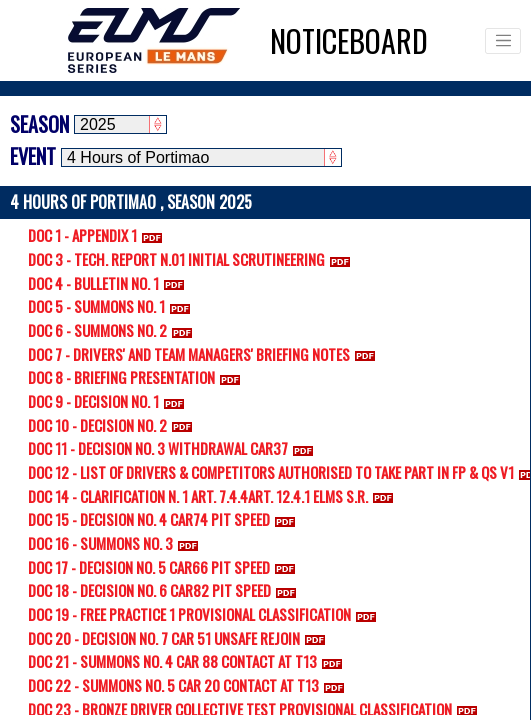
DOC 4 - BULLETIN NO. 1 (110, 283)
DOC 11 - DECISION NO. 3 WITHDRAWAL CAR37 (174, 448)
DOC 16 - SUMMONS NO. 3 (117, 543)
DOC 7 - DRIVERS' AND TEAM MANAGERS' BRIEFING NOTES (205, 354)
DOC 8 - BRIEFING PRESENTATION (138, 377)
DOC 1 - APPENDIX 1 (99, 235)
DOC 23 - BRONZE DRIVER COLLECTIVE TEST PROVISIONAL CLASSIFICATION (256, 709)
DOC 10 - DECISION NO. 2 (114, 425)
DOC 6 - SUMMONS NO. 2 (114, 330)
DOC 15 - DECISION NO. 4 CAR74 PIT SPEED (165, 519)
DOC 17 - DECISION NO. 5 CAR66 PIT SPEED (165, 567)
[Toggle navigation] (503, 41)
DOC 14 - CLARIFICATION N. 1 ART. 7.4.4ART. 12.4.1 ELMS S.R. (214, 496)
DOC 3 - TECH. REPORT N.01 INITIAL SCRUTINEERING (193, 259)
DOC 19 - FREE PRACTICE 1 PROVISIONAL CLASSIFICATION (206, 614)
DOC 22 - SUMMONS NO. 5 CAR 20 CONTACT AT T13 (190, 685)
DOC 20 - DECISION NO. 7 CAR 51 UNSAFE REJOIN (180, 638)
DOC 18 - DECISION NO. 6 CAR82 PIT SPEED (166, 590)
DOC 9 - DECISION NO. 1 (110, 401)
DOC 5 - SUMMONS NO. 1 (113, 306)
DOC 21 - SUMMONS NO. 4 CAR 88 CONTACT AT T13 (189, 661)
